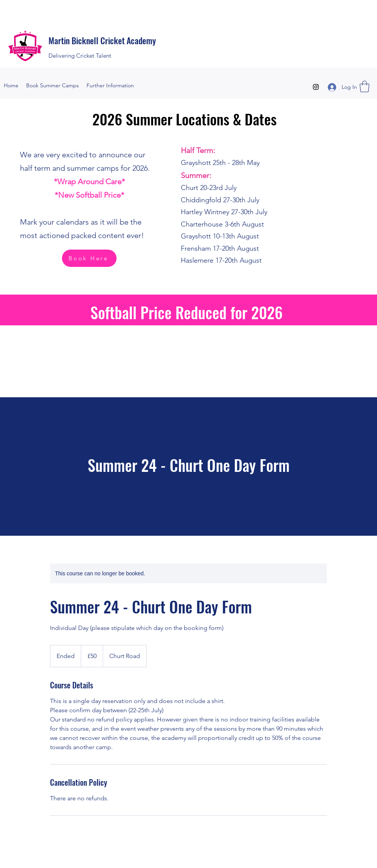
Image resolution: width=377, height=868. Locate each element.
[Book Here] (89, 258)
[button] (364, 87)
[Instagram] (316, 87)
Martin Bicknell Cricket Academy (102, 40)
